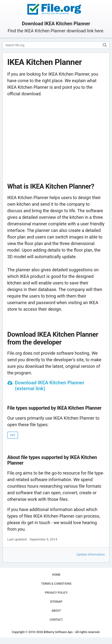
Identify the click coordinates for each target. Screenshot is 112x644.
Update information (91, 554)
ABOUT (56, 611)
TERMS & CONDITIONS (56, 584)
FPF (13, 435)
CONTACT (56, 620)
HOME (56, 575)
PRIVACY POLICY (56, 593)
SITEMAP (56, 602)
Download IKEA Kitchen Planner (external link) (50, 386)
